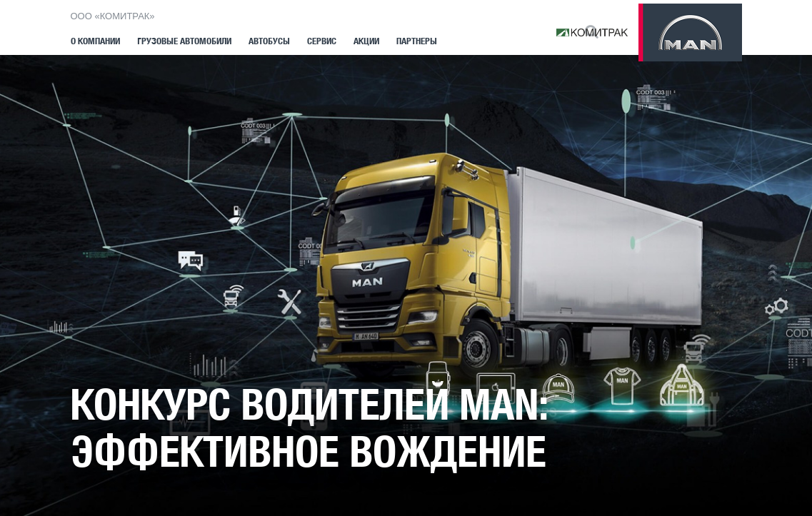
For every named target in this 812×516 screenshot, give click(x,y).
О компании (95, 41)
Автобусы (269, 41)
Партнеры (417, 41)
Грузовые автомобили (184, 41)
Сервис (322, 41)
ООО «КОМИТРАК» (113, 16)
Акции (366, 41)
